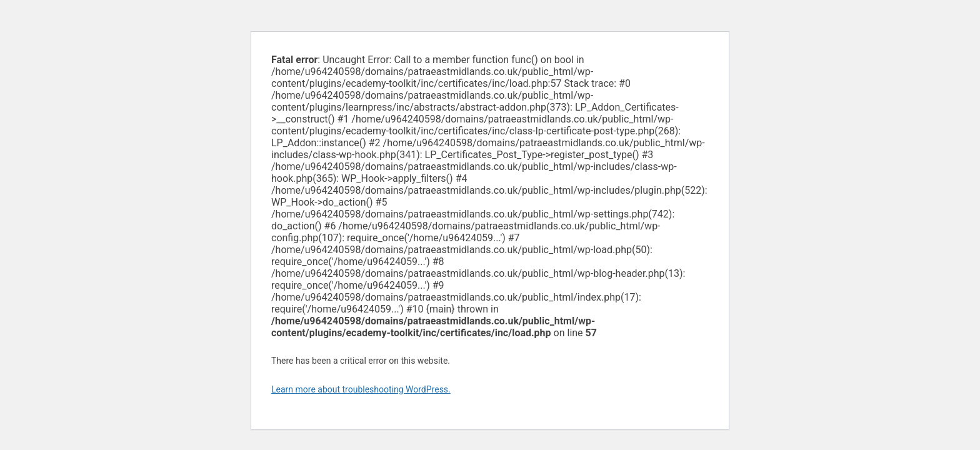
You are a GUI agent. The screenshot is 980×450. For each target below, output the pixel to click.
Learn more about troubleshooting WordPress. (361, 389)
